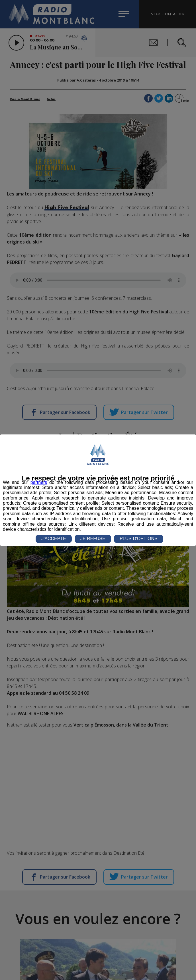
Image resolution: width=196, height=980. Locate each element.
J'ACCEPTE (54, 539)
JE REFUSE (93, 539)
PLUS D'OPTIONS (139, 539)
